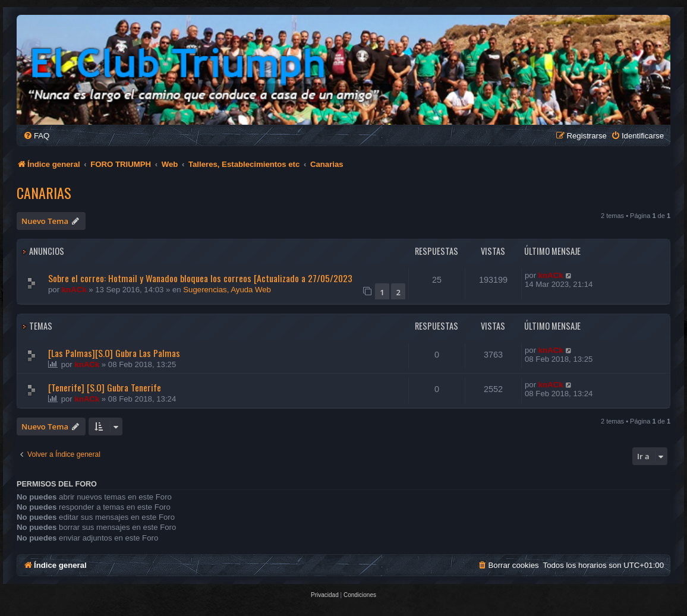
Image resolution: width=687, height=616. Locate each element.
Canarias (44, 192)
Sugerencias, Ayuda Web (227, 290)
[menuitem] (36, 136)
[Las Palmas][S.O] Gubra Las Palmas (114, 353)
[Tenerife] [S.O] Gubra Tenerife (105, 387)
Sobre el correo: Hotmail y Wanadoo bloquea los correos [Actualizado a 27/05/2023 (200, 278)
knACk (74, 290)
